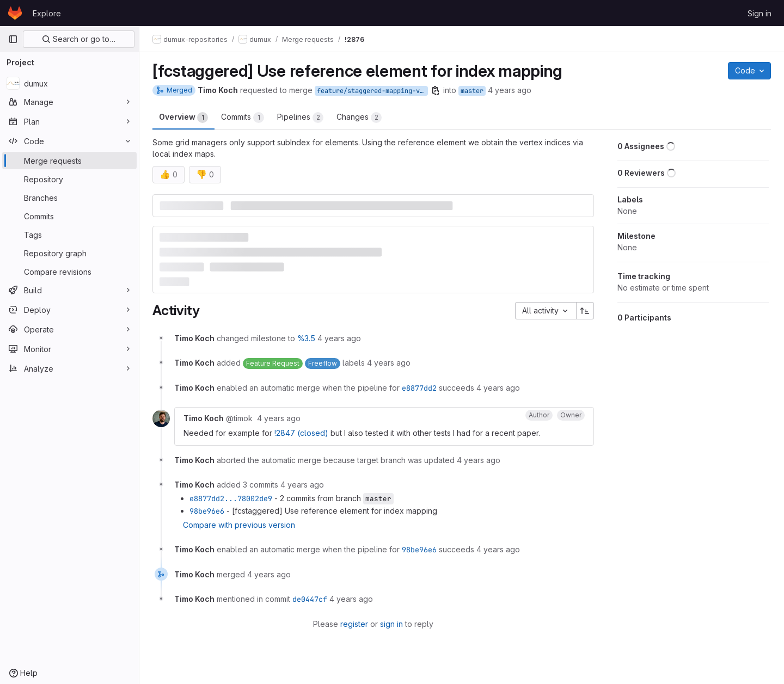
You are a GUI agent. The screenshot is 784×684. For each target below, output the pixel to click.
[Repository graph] (69, 253)
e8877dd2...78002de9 (231, 498)
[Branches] (69, 198)
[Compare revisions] (69, 272)
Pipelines (300, 118)
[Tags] (69, 235)
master (472, 91)
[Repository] (69, 179)
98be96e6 (207, 511)
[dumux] (69, 83)
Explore (47, 13)
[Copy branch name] (436, 90)
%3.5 (306, 338)
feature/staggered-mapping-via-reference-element (372, 91)
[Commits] (69, 216)
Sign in (759, 13)
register (354, 624)
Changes (359, 118)
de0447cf (310, 599)
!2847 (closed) (301, 433)
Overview (183, 118)
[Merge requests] (69, 161)
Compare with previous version (239, 525)
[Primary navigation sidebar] (13, 39)
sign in (391, 624)
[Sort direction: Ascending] (585, 311)
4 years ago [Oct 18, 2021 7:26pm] (510, 90)
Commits (243, 118)
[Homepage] (15, 13)
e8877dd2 (419, 388)
